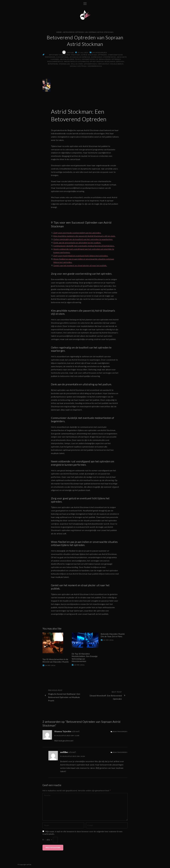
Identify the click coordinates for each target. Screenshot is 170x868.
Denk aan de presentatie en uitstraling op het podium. (77, 243)
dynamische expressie (80, 58)
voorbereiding (95, 67)
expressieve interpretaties (104, 58)
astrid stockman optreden (94, 55)
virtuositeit (104, 65)
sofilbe (64, 753)
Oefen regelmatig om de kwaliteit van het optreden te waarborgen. (83, 240)
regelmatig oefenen (114, 62)
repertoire (53, 65)
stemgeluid (64, 65)
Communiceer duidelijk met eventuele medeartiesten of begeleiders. (84, 247)
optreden (116, 60)
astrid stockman (72, 55)
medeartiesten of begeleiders (96, 60)
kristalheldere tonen (70, 60)
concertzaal (63, 58)
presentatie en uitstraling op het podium (84, 62)
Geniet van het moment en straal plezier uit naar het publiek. (80, 266)
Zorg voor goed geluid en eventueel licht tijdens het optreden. (81, 256)
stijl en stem (77, 65)
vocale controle (78, 67)
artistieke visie (56, 55)
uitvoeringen (90, 65)
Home (59, 33)
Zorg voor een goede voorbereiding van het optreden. (77, 233)
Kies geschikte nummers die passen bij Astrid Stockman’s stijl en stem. (84, 237)
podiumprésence (55, 62)
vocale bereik (117, 65)
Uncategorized (100, 53)
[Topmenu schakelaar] (85, 4)
